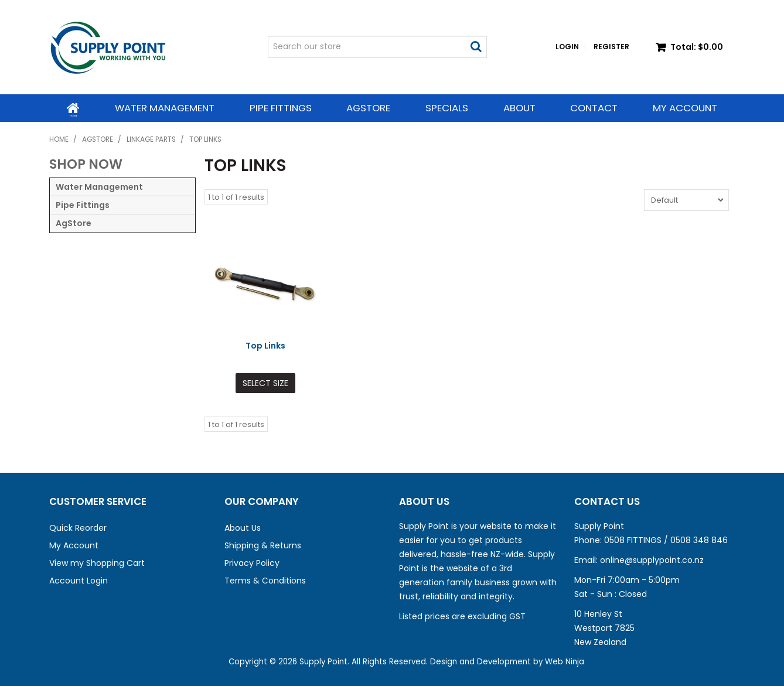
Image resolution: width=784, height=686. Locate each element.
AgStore (368, 108)
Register (611, 47)
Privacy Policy (252, 562)
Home (73, 107)
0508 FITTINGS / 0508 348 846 (666, 540)
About (519, 108)
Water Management (165, 108)
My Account (685, 108)
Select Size (265, 383)
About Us (243, 527)
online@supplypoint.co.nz (652, 559)
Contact (594, 108)
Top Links (265, 346)
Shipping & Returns (263, 545)
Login (567, 47)
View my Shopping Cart (97, 562)
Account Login (79, 580)
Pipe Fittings (280, 108)
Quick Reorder (78, 527)
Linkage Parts (151, 139)
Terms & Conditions (265, 580)
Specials (447, 108)
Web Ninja (565, 661)
